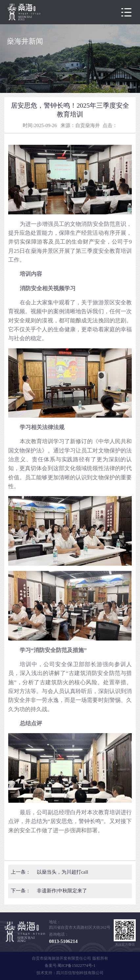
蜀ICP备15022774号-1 (76, 966)
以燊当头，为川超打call (62, 872)
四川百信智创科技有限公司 (80, 973)
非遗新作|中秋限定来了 (62, 891)
